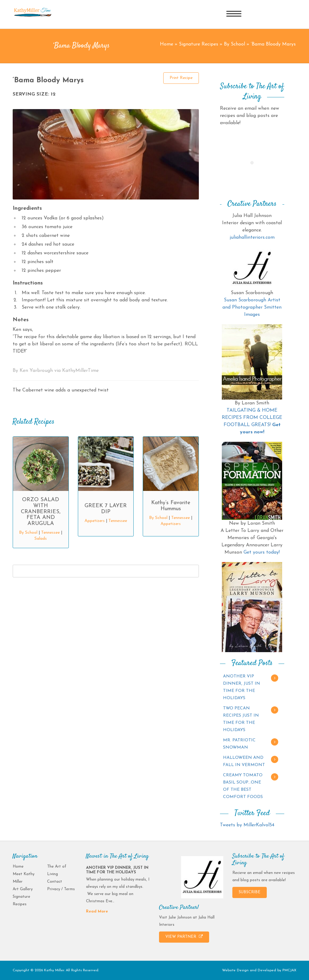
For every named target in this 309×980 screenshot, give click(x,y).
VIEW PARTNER (184, 937)
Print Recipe (181, 78)
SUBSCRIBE (250, 892)
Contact (55, 882)
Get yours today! (262, 552)
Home (167, 44)
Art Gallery (23, 889)
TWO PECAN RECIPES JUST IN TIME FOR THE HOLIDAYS (241, 719)
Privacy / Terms (61, 889)
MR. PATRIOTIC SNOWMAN (239, 744)
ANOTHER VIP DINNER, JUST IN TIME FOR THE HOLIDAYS (242, 687)
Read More (97, 911)
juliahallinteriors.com (252, 237)
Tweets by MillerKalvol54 (247, 825)
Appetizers (95, 521)
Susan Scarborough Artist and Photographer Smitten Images (252, 307)
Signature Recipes (199, 44)
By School (234, 44)
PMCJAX (289, 970)
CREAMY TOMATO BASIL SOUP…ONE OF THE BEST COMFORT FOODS (243, 786)
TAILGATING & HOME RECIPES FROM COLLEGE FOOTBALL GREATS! (252, 418)
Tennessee (50, 533)
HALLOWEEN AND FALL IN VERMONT (244, 761)
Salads (41, 539)
